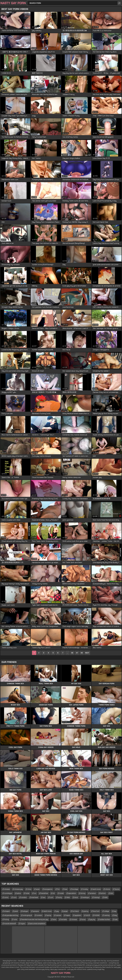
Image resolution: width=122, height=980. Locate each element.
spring (49, 915)
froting (7, 919)
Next (87, 653)
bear (66, 889)
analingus (86, 897)
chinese (7, 889)
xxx (35, 893)
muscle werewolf (10, 924)
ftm (58, 889)
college (107, 911)
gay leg (93, 919)
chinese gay (19, 889)
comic (6, 897)
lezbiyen (25, 911)
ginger (66, 911)
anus (76, 897)
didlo (106, 897)
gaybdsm (78, 915)
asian (38, 889)
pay (115, 911)
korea (84, 919)
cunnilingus (8, 893)
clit (54, 893)
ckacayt (97, 897)
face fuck (96, 911)
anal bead (35, 897)
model (62, 893)
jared (16, 911)
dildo (68, 897)
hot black (76, 911)
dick (112, 893)
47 (77, 653)
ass (44, 897)
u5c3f (88, 915)
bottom (103, 893)
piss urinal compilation (38, 924)
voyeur (23, 924)
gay (57, 911)
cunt (52, 897)
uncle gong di (27, 915)
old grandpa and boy (11, 915)
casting (107, 915)
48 (82, 653)
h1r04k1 (97, 915)
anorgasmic (48, 889)
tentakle (64, 919)
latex (55, 919)
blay (116, 915)
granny (86, 911)
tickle (27, 893)
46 (72, 653)
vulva (15, 919)
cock (15, 897)
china (29, 889)
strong (83, 893)
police (19, 893)
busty (60, 897)
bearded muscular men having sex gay (35, 919)
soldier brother (105, 919)
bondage (75, 889)
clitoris (108, 889)
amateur (93, 893)
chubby (85, 889)
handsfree (44, 893)
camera (58, 915)
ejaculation (72, 893)
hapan (68, 915)
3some (117, 889)
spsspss (36, 911)
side (116, 919)
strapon (7, 911)
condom (24, 897)
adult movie (97, 889)
